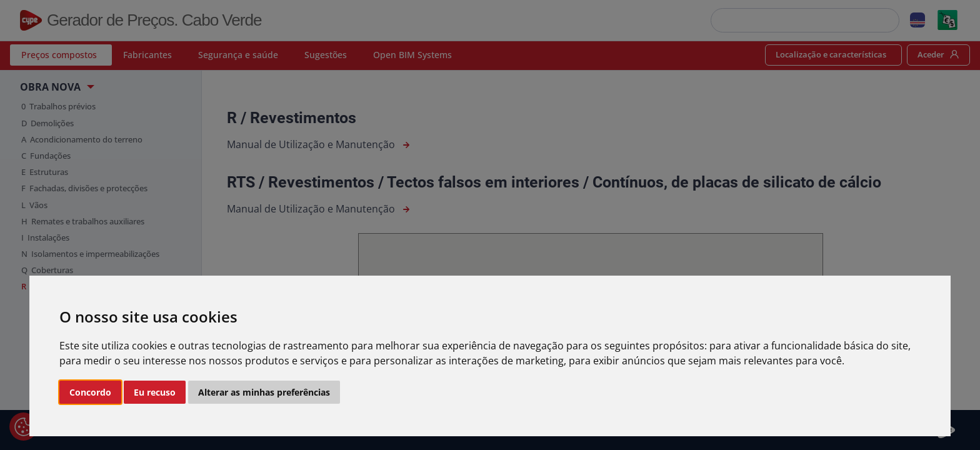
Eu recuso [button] (155, 392)
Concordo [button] (90, 392)
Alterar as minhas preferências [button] (264, 392)
